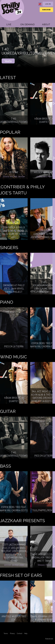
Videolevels (49, 639)
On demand (27, 24)
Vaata (8, 61)
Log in (48, 4)
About (46, 24)
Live (9, 24)
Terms (6, 633)
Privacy (12, 633)
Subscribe (46, 10)
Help (26, 633)
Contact (20, 633)
